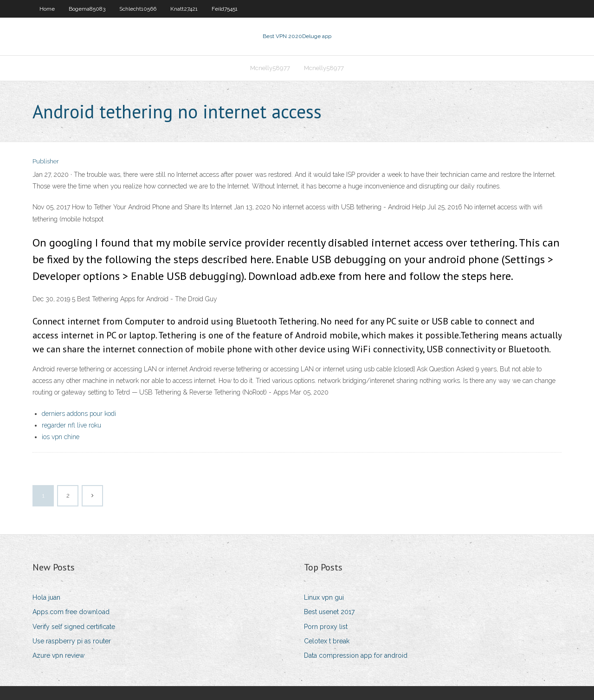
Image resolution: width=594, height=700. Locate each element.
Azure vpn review (58, 655)
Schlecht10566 (138, 9)
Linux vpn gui (324, 597)
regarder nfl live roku (71, 425)
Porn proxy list (326, 627)
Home (47, 9)
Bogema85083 (87, 9)
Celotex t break (327, 641)
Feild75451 (225, 9)
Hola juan (46, 597)
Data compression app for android (356, 655)
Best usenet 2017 (329, 612)
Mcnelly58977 (270, 68)
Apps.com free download (71, 612)
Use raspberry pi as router (72, 641)
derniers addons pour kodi (79, 414)
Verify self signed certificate (74, 627)
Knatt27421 (184, 9)
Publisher (46, 161)
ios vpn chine (61, 437)
